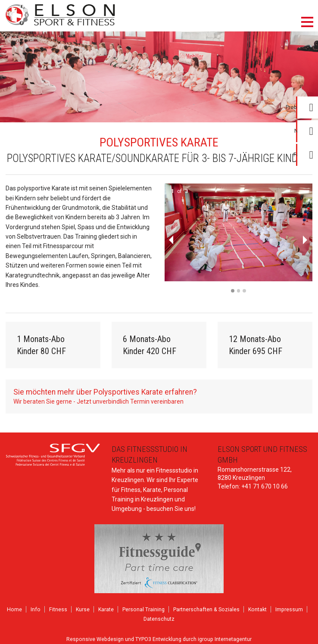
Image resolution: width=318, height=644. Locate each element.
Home (14, 610)
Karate (106, 610)
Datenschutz (159, 619)
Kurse (83, 610)
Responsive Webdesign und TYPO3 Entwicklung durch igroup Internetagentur (159, 639)
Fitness (58, 610)
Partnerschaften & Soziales (206, 610)
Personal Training (143, 610)
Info (36, 610)
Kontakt (257, 610)
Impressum (289, 610)
